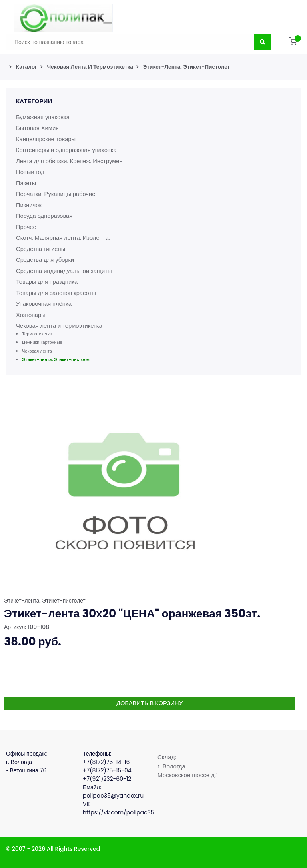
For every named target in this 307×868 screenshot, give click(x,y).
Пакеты (26, 183)
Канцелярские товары (46, 139)
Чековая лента (37, 351)
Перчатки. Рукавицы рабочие (56, 194)
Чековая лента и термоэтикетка (91, 67)
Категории (34, 101)
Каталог (27, 67)
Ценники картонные (42, 342)
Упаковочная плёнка (44, 304)
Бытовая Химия (38, 128)
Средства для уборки (46, 260)
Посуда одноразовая (45, 216)
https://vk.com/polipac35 (119, 813)
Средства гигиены (41, 249)
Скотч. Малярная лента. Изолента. (64, 238)
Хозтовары (31, 315)
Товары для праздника (47, 282)
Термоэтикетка (37, 334)
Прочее (26, 227)
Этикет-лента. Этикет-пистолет (189, 67)
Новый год (30, 172)
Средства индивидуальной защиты (65, 271)
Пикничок (29, 205)
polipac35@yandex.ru (113, 796)
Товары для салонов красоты (57, 293)
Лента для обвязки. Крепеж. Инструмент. (72, 161)
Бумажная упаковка (43, 117)
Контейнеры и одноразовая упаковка (67, 150)
